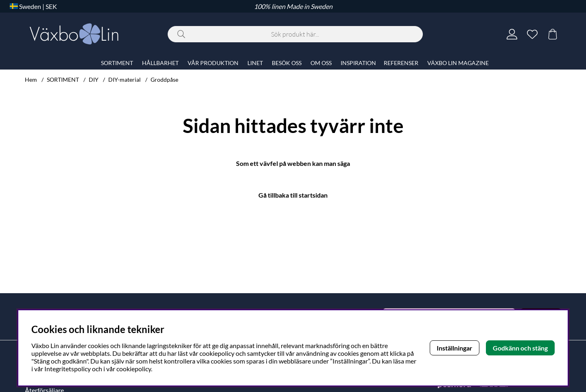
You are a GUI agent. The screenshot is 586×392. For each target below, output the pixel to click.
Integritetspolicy (68, 369)
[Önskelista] (532, 34)
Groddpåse (164, 79)
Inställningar (455, 348)
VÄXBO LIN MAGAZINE (458, 63)
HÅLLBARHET (160, 63)
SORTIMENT (63, 79)
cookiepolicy (134, 369)
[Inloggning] (512, 34)
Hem (31, 79)
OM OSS (321, 63)
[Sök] (295, 34)
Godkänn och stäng (520, 348)
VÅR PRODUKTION (213, 63)
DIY (94, 79)
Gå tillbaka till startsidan (293, 195)
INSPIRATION (358, 63)
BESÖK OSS (287, 63)
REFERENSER (401, 63)
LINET (255, 63)
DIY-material (125, 79)
